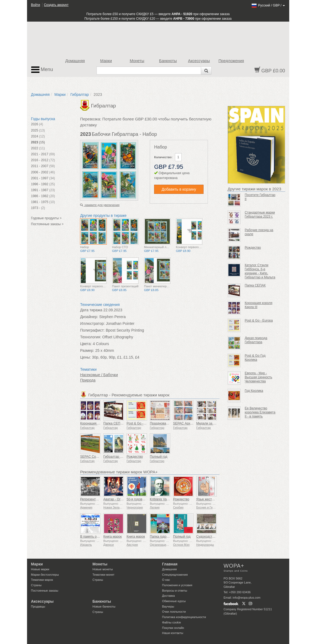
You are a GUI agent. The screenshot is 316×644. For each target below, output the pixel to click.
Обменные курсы (174, 601)
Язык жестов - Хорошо (213, 499)
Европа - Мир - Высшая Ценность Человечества (258, 377)
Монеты (137, 61)
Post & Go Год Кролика (255, 358)
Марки (106, 61)
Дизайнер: (89, 317)
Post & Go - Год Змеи (142, 423)
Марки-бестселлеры (45, 575)
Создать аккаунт (56, 5)
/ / (268, 5)
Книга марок (112, 537)
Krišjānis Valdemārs (164, 499)
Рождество (135, 457)
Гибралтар (79, 95)
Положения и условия (177, 585)
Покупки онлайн (173, 628)
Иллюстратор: (92, 323)
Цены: (85, 357)
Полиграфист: (92, 330)
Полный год (159, 457)
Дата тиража (91, 310)
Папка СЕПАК (114, 423)
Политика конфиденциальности (184, 617)
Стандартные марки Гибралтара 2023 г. (260, 215)
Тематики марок (42, 580)
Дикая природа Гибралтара (256, 340)
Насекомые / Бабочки (99, 375)
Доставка (169, 596)
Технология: (91, 337)
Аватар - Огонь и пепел (121, 499)
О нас (166, 580)
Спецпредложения (175, 575)
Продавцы (38, 606)
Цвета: (86, 344)
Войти (36, 5)
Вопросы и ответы (175, 591)
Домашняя (75, 61)
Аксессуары (199, 61)
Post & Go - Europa (259, 321)
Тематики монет (103, 575)
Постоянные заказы (45, 591)
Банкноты (168, 61)
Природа (88, 380)
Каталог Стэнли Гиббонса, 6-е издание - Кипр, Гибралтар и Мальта (260, 271)
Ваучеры (168, 606)
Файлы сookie (172, 622)
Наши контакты (173, 633)
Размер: (87, 350)
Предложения (231, 61)
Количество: (163, 157)
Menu (42, 70)
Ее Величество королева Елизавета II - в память (260, 412)
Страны (36, 585)
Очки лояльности (174, 612)
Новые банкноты (104, 606)
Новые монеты (103, 569)
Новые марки (40, 569)
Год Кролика (254, 391)
